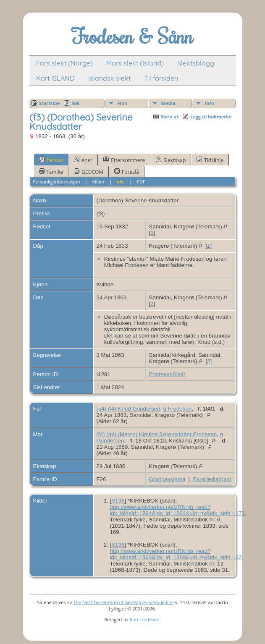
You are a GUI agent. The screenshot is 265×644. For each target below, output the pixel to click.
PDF (141, 182)
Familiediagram (212, 479)
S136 (118, 501)
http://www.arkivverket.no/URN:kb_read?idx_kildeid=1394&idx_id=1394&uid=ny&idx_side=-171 (178, 510)
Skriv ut (170, 116)
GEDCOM (89, 172)
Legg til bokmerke (211, 116)
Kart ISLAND (55, 78)
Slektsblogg (196, 63)
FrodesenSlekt (167, 374)
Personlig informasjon (56, 182)
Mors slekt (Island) (135, 63)
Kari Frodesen (145, 619)
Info (210, 103)
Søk (76, 103)
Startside (50, 103)
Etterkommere (124, 160)
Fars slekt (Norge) (64, 63)
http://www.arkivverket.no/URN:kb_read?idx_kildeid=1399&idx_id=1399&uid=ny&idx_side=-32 (176, 554)
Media (168, 103)
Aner (83, 160)
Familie (51, 172)
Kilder (98, 182)
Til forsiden (161, 78)
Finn (123, 103)
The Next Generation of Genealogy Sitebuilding (123, 602)
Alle (121, 182)
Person (51, 160)
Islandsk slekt (109, 78)
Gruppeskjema (167, 479)
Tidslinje (210, 160)
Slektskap (171, 160)
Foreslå (126, 172)
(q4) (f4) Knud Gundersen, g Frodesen (144, 409)
